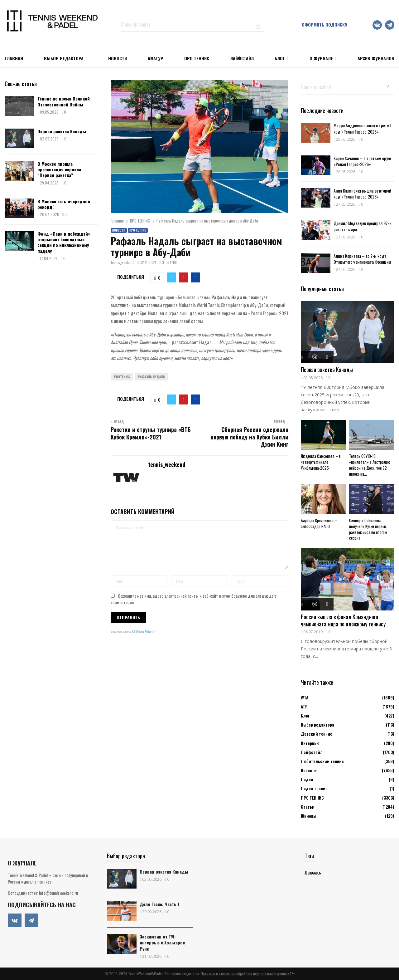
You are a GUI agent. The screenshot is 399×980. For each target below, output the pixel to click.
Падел (307, 779)
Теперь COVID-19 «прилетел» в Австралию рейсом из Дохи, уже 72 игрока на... (370, 465)
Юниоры (309, 816)
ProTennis (122, 377)
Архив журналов (376, 58)
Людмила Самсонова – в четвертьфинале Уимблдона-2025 (321, 462)
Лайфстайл (312, 752)
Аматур (156, 58)
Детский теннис (317, 734)
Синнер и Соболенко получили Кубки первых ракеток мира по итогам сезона (368, 529)
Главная (14, 58)
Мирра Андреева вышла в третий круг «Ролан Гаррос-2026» (363, 128)
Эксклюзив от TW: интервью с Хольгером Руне (163, 942)
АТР (304, 706)
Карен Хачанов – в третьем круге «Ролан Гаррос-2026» (362, 161)
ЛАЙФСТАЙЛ (242, 58)
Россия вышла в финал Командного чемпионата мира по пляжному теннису (343, 620)
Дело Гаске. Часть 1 (159, 904)
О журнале (321, 58)
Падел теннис (314, 788)
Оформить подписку (324, 24)
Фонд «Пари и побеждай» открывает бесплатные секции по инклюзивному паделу (64, 242)
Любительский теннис (322, 761)
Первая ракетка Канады (62, 131)
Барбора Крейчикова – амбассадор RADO (319, 523)
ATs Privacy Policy (142, 631)
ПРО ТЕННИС (197, 58)
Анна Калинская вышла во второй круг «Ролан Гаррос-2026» (362, 194)
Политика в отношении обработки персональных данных (245, 974)
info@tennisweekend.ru (58, 893)
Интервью (310, 743)
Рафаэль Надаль (151, 377)
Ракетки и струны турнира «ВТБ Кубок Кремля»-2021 (151, 433)
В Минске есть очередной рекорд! (64, 204)
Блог (280, 58)
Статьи (308, 807)
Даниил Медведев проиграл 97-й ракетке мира (363, 226)
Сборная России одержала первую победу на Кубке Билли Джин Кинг (250, 437)
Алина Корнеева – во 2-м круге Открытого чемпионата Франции (362, 259)
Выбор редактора (64, 58)
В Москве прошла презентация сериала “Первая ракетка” (59, 169)
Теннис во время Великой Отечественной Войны (64, 101)
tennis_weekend (123, 262)
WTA (305, 697)
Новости (119, 230)
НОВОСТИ (118, 58)
